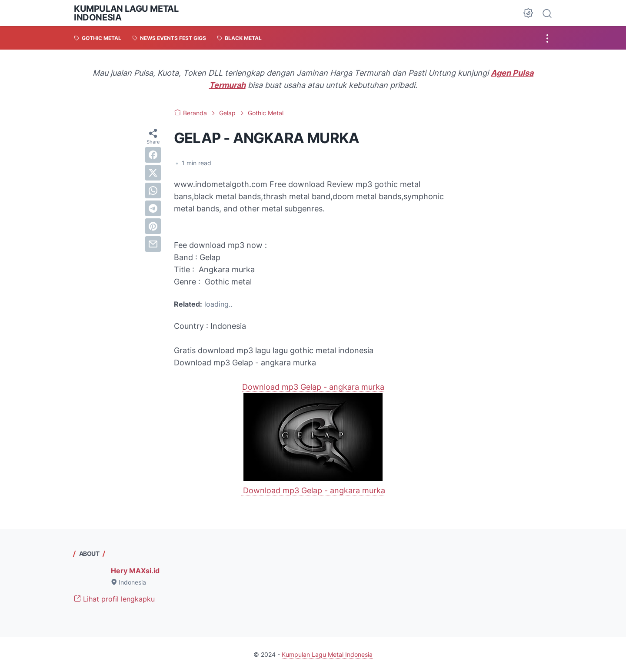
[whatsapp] (153, 191)
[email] (153, 244)
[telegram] (153, 208)
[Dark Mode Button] (528, 13)
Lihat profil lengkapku (114, 599)
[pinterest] (153, 226)
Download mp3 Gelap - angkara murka (313, 387)
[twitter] (153, 173)
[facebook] (153, 155)
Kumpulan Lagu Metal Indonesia (126, 13)
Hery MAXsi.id (135, 571)
